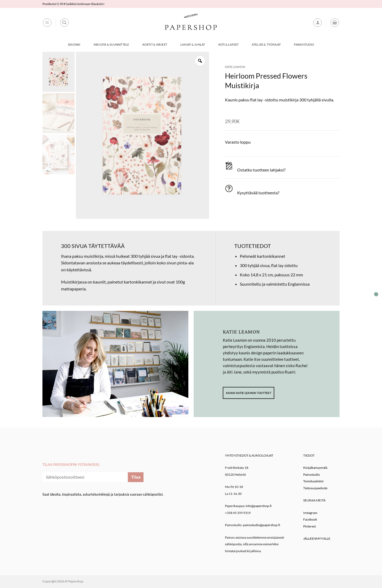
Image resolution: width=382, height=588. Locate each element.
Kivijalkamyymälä (315, 468)
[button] (47, 23)
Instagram (310, 513)
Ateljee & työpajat (266, 44)
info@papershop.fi (259, 506)
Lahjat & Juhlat (193, 44)
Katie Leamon (235, 67)
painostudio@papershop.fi (262, 525)
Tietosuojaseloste (315, 488)
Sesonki (74, 44)
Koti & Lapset (229, 44)
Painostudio (304, 44)
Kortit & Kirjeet (155, 44)
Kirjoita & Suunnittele (111, 44)
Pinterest (309, 526)
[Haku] (64, 23)
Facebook (310, 519)
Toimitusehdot (313, 481)
